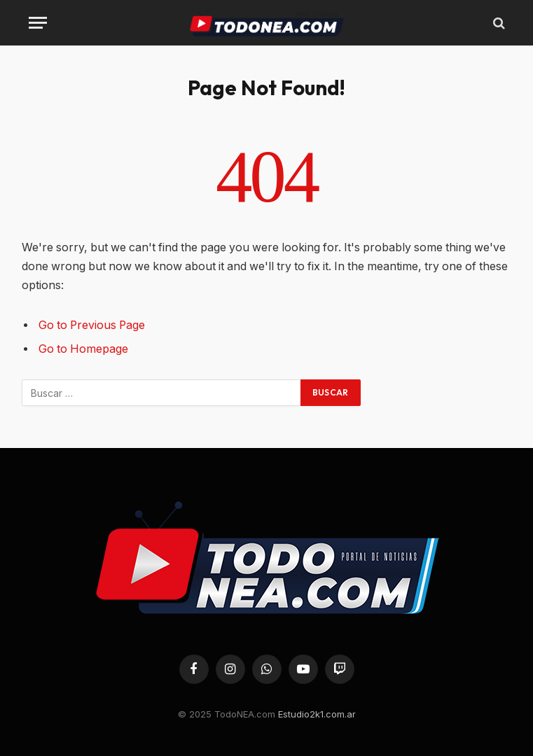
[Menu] (38, 23)
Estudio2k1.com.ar (317, 714)
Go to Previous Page (92, 325)
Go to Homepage (83, 349)
